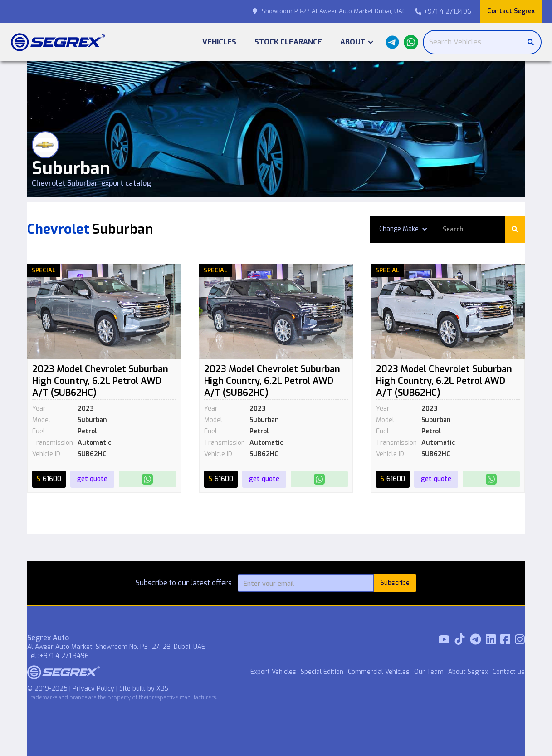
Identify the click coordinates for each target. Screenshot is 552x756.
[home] (58, 42)
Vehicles (219, 42)
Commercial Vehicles (379, 672)
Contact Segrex (511, 11)
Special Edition (322, 672)
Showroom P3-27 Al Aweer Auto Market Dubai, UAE (334, 11)
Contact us (509, 672)
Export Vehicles (273, 672)
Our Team (429, 672)
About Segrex (468, 672)
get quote (92, 479)
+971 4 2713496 (443, 12)
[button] (357, 42)
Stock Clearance (288, 42)
